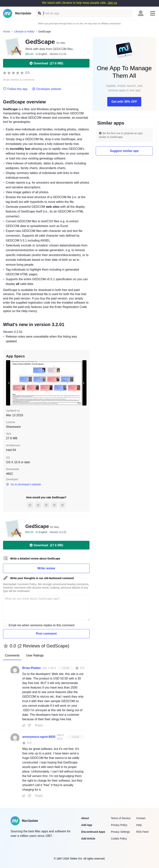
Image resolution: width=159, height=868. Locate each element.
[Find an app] (39, 13)
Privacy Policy (119, 825)
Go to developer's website (24, 484)
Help (139, 825)
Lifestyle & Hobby (24, 32)
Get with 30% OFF (124, 102)
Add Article (88, 839)
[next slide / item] (84, 383)
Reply (39, 725)
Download (46, 63)
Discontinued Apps (93, 832)
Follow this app (15, 89)
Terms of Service (121, 818)
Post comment (46, 634)
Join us (112, 3)
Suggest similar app (124, 151)
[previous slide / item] (9, 383)
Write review (46, 568)
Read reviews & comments (19, 80)
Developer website (47, 89)
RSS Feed (142, 832)
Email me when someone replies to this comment (42, 625)
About (85, 818)
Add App (87, 825)
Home (7, 32)
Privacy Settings (120, 832)
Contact (141, 818)
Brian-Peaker (32, 668)
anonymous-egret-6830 (39, 737)
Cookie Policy (119, 839)
